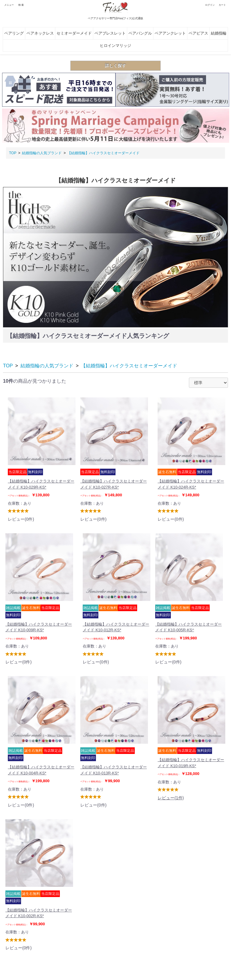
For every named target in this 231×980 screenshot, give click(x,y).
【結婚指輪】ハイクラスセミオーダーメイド (103, 153)
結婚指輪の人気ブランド (42, 153)
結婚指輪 (219, 33)
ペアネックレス (40, 33)
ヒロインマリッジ (115, 46)
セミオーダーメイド (74, 33)
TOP (13, 153)
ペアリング (14, 33)
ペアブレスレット (110, 33)
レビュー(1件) (171, 798)
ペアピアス (198, 33)
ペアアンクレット (170, 33)
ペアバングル (140, 33)
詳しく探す (115, 66)
